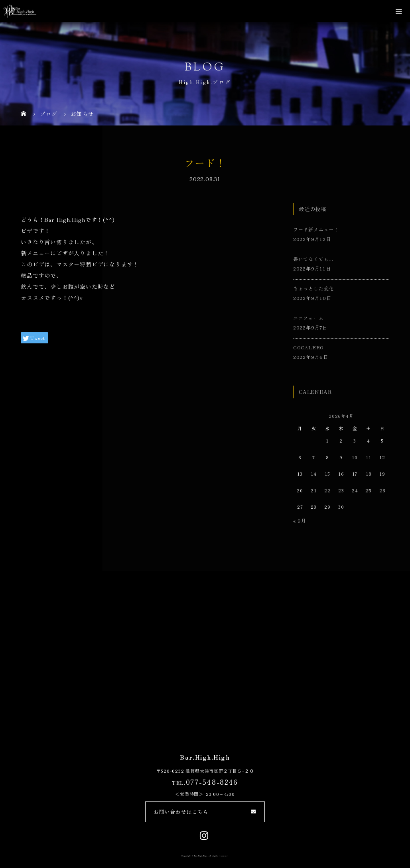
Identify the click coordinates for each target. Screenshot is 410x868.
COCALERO (308, 347)
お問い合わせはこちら (181, 812)
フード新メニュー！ (316, 229)
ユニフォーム (308, 318)
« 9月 (300, 520)
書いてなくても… (313, 259)
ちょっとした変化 (313, 288)
